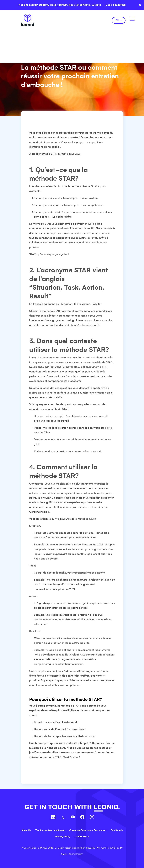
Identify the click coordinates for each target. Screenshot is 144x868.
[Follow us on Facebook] (82, 818)
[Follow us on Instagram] (92, 818)
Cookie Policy (82, 837)
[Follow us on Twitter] (63, 818)
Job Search (117, 830)
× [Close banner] (140, 5)
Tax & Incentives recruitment (50, 830)
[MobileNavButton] (132, 19)
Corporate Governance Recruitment (88, 830)
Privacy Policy (63, 837)
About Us (26, 830)
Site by (72, 854)
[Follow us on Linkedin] (53, 818)
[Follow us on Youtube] (73, 818)
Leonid (28, 20)
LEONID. (107, 807)
